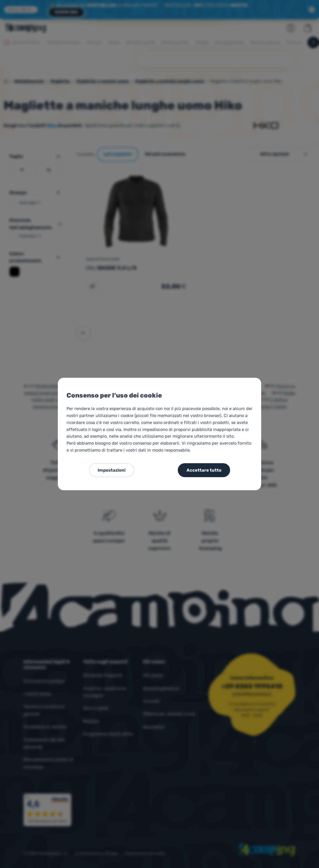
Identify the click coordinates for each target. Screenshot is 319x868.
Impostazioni (112, 470)
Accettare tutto (204, 470)
